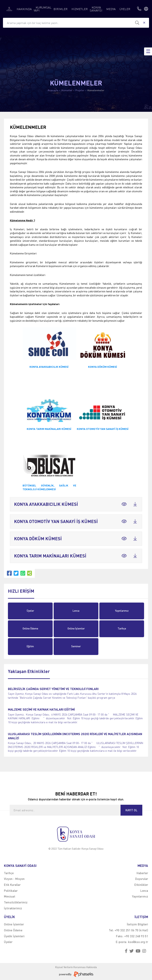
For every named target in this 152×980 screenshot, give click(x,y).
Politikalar (11, 891)
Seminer (76, 646)
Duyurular (142, 879)
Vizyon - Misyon (14, 879)
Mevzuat (10, 896)
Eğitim (30, 646)
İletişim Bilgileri (137, 924)
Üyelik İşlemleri (14, 936)
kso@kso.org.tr (138, 942)
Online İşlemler (76, 628)
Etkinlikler (141, 885)
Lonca (76, 611)
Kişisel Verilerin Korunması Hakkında (76, 967)
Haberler (142, 873)
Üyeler (30, 611)
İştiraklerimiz (13, 908)
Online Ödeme (30, 628)
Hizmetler (67, 90)
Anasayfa (53, 90)
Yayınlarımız (122, 611)
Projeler (80, 90)
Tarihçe (122, 628)
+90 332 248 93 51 (136, 936)
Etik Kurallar (12, 885)
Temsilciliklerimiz (16, 902)
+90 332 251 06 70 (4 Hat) (131, 930)
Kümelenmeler (96, 90)
